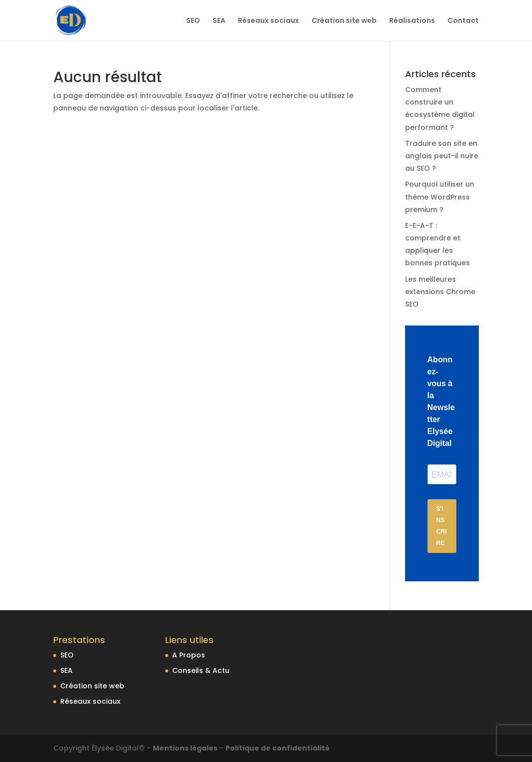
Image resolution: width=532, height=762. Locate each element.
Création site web (344, 21)
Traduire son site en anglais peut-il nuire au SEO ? (442, 156)
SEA (219, 21)
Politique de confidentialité (277, 748)
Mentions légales (185, 748)
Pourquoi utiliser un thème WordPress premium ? (440, 197)
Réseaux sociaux (268, 21)
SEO (193, 21)
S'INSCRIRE (442, 526)
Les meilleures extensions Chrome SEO (440, 292)
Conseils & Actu (201, 670)
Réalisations (412, 21)
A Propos (189, 655)
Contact (463, 21)
